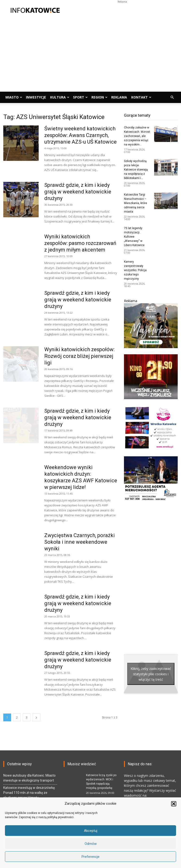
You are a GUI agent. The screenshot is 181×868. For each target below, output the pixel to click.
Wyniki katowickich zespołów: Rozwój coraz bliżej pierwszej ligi (79, 356)
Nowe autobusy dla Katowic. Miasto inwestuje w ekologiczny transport (29, 778)
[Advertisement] (122, 10)
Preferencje (90, 857)
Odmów (91, 844)
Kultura (60, 97)
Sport (80, 97)
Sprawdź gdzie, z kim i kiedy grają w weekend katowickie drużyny (78, 192)
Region (99, 97)
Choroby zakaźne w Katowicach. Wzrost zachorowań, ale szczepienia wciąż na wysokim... (137, 136)
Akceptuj (91, 831)
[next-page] (36, 717)
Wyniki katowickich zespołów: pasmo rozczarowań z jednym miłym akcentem (80, 243)
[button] (174, 804)
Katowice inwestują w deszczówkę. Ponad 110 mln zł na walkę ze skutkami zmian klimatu (29, 793)
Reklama (119, 97)
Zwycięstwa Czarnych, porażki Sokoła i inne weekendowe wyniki (80, 542)
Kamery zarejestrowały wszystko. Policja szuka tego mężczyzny (135, 270)
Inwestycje (36, 97)
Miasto (14, 97)
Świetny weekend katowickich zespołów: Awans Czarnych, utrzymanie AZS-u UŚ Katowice (80, 135)
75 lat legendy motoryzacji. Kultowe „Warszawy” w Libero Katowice (134, 237)
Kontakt (141, 97)
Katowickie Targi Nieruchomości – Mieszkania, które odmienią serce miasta (136, 203)
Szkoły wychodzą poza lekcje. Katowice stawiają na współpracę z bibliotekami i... (136, 170)
